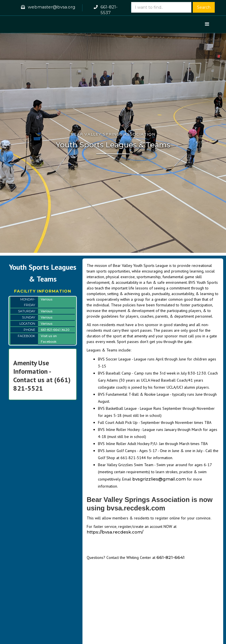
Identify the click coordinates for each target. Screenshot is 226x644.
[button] (207, 24)
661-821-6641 (171, 557)
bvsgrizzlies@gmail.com (159, 479)
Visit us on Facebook (49, 339)
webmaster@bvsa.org (52, 7)
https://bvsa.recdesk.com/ (115, 532)
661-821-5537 (109, 10)
